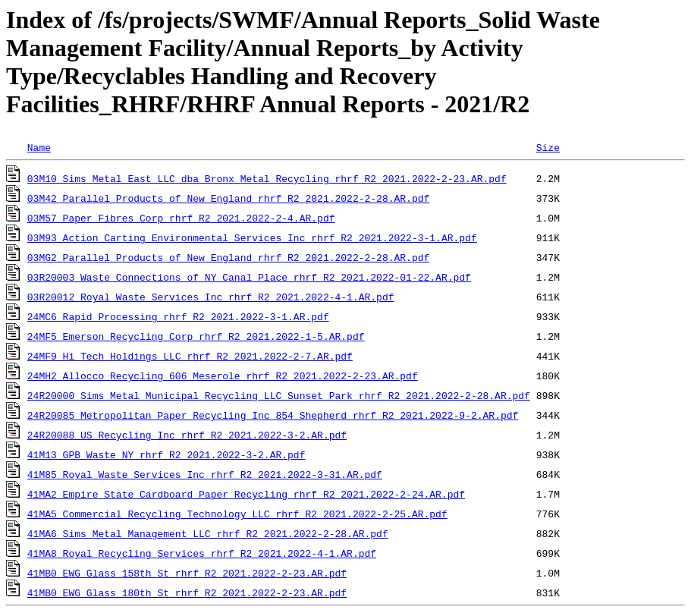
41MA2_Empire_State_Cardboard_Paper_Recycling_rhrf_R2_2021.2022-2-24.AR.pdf (246, 494)
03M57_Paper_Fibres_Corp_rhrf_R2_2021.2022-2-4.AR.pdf (181, 218)
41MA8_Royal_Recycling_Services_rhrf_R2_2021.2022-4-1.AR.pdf (202, 553)
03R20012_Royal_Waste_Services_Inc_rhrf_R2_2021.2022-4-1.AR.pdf (211, 297)
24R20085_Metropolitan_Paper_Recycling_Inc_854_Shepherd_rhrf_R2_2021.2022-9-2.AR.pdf (273, 415)
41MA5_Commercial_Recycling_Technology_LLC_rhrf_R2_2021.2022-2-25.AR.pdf (237, 514)
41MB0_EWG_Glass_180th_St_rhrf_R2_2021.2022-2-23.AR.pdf (187, 592)
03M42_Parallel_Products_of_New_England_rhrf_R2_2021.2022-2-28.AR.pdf (228, 198)
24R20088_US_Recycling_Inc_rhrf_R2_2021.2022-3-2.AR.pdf (187, 435)
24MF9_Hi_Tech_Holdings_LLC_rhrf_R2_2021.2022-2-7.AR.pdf (190, 356)
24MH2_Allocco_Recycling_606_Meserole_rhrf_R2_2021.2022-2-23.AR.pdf (223, 376)
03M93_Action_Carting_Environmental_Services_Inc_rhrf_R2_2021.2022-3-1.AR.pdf (252, 237)
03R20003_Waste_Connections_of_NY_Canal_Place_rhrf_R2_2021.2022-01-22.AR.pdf (249, 277)
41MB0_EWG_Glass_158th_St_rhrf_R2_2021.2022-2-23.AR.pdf (187, 573)
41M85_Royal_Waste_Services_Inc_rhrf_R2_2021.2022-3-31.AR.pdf (205, 474)
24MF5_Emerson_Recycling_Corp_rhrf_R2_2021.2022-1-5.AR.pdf (196, 336)
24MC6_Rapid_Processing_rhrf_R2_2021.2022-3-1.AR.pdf (178, 316)
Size (548, 147)
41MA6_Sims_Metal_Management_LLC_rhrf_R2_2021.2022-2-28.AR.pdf (208, 533)
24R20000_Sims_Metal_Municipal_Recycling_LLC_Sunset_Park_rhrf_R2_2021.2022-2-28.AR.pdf (279, 395)
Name (39, 147)
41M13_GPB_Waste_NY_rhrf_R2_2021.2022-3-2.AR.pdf (166, 454)
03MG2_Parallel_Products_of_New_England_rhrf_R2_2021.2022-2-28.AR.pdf (228, 257)
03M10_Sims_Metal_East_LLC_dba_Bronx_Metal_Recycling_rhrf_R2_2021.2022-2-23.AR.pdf (267, 178)
